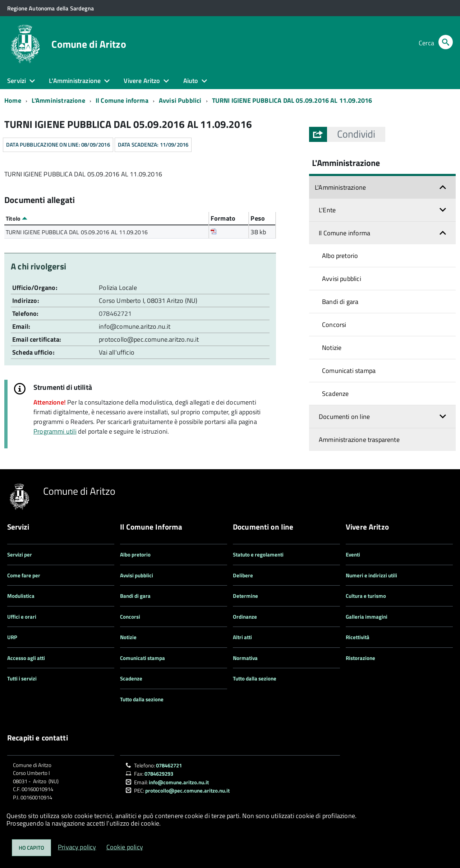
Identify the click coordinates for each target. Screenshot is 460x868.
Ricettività (358, 637)
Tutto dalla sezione (142, 699)
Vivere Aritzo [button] (142, 81)
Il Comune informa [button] (344, 233)
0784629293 (159, 774)
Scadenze (335, 394)
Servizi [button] (17, 81)
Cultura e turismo (366, 596)
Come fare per (24, 575)
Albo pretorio (340, 256)
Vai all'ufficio (117, 352)
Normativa (245, 658)
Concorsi (334, 325)
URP (12, 637)
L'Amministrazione (58, 100)
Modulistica (21, 596)
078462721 (116, 313)
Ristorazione (360, 658)
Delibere (243, 575)
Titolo (17, 218)
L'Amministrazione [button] (75, 81)
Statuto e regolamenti (258, 555)
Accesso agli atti (26, 658)
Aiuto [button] (191, 81)
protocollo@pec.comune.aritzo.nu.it (149, 339)
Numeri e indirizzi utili (371, 575)
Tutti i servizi (22, 678)
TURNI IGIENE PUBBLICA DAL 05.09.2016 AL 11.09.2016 (292, 100)
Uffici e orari (22, 617)
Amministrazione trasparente (359, 440)
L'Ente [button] (327, 210)
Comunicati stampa (349, 371)
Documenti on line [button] (344, 417)
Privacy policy (77, 847)
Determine (245, 596)
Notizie (332, 348)
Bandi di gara (340, 302)
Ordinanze (245, 617)
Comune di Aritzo (89, 44)
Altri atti (242, 637)
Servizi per (20, 555)
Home (13, 100)
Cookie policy (125, 847)
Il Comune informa (122, 100)
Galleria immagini (367, 617)
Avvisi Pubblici (180, 100)
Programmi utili (55, 431)
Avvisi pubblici (342, 279)
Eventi (353, 555)
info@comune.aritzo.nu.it (135, 326)
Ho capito (31, 848)
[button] (356, 134)
